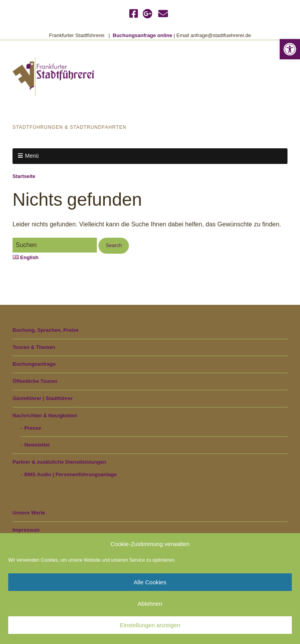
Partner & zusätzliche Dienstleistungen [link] (59, 462)
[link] (290, 49)
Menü (32, 156)
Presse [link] (33, 428)
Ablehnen (150, 604)
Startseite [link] (24, 176)
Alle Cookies (150, 582)
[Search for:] (55, 245)
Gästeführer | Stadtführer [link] (43, 398)
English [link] (26, 257)
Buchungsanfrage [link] (34, 364)
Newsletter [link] (37, 445)
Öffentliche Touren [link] (35, 381)
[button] (113, 246)
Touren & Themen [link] (34, 347)
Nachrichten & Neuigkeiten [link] (45, 415)
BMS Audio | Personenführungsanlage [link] (70, 474)
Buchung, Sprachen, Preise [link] (46, 330)
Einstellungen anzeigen (150, 625)
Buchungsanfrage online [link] (143, 35)
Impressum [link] (26, 530)
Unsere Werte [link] (29, 513)
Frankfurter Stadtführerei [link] (85, 111)
